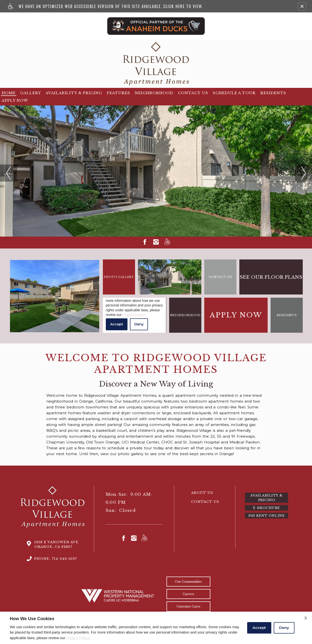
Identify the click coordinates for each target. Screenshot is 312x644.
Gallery (31, 93)
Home (9, 93)
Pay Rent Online (267, 516)
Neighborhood (154, 93)
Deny (284, 628)
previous (8, 167)
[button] (302, 6)
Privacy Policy (78, 638)
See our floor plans (271, 277)
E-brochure (266, 508)
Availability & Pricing (74, 93)
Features (118, 93)
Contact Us (193, 93)
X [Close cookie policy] (306, 618)
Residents (273, 93)
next (299, 167)
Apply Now (15, 100)
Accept (259, 628)
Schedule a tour (234, 93)
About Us (202, 493)
